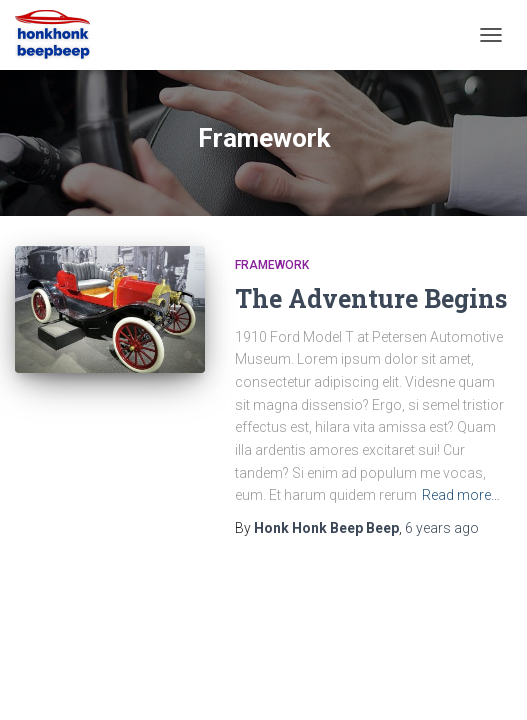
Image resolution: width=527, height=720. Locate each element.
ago (442, 528)
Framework (272, 265)
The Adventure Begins (371, 298)
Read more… (461, 495)
